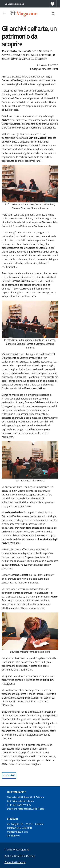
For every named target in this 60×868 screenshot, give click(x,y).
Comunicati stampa (15, 862)
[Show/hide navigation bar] (5, 14)
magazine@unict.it (17, 832)
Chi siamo (12, 835)
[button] (53, 14)
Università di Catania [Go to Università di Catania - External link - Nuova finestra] (15, 4)
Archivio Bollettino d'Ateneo (20, 856)
